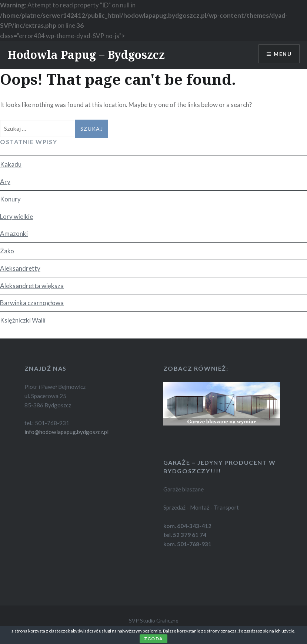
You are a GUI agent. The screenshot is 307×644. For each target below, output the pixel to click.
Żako (7, 251)
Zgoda (153, 639)
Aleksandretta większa (32, 286)
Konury (10, 199)
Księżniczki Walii (23, 320)
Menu (283, 54)
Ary (5, 182)
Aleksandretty (20, 268)
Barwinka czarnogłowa (32, 303)
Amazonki (14, 233)
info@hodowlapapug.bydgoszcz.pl (66, 432)
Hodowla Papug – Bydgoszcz (86, 55)
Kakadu (11, 164)
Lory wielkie (16, 216)
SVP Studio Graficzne (154, 620)
